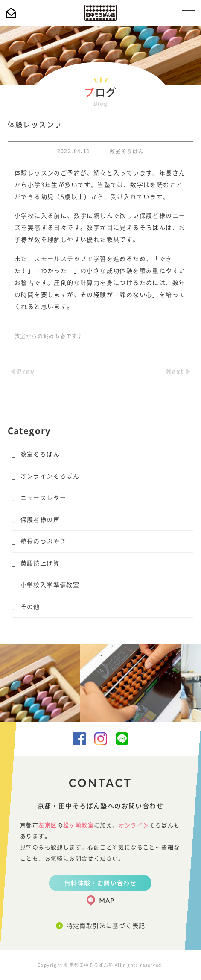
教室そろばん (127, 151)
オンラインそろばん (50, 476)
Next (175, 372)
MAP (107, 900)
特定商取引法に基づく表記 (106, 926)
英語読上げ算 (40, 563)
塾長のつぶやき (44, 541)
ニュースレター (44, 498)
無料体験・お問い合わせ (100, 883)
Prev (26, 372)
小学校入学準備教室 (50, 585)
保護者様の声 (40, 520)
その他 (30, 607)
